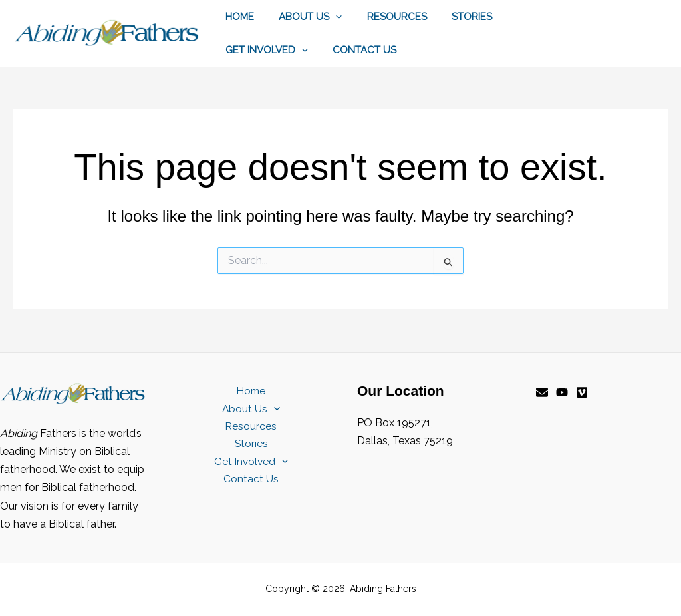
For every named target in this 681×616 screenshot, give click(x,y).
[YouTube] (562, 392)
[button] (328, 17)
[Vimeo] (582, 392)
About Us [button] (303, 17)
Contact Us (255, 50)
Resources (384, 17)
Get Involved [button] (536, 17)
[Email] (542, 392)
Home (237, 17)
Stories (455, 17)
